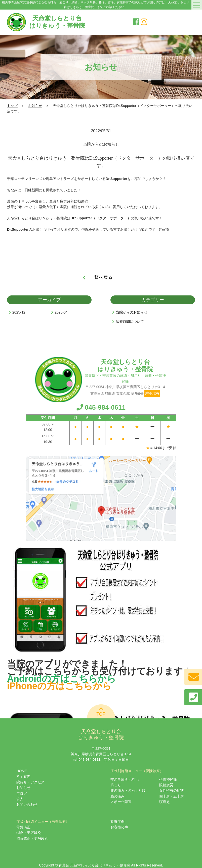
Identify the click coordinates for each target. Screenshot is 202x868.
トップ (12, 106)
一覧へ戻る (101, 277)
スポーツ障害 (121, 802)
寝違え (165, 802)
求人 (20, 799)
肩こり (116, 785)
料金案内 (23, 776)
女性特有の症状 (172, 790)
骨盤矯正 (23, 827)
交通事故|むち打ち (125, 779)
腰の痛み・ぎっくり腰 (128, 790)
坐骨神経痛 (168, 779)
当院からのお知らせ (132, 312)
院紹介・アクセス (30, 782)
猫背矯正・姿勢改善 (32, 838)
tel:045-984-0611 (87, 760)
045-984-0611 (101, 407)
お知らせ (35, 106)
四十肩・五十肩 (172, 796)
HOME (22, 771)
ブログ (22, 793)
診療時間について (130, 322)
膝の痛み (117, 796)
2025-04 (61, 312)
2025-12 (19, 312)
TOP (101, 711)
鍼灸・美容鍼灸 (29, 833)
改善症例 (117, 822)
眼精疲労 (166, 785)
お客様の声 (119, 827)
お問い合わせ (27, 804)
